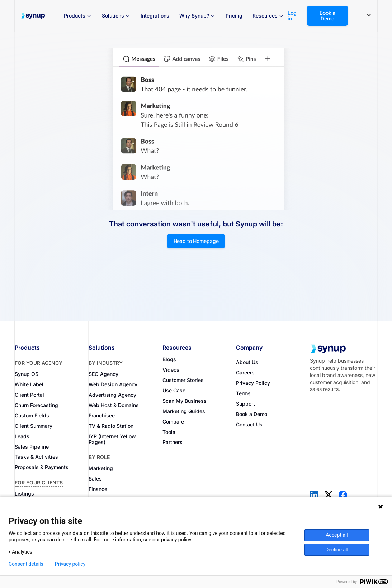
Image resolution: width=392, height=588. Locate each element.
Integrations (155, 16)
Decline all (337, 550)
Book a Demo (327, 16)
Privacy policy (70, 564)
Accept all (337, 535)
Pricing (234, 16)
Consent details (26, 564)
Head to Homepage (196, 241)
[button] (78, 16)
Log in (292, 16)
